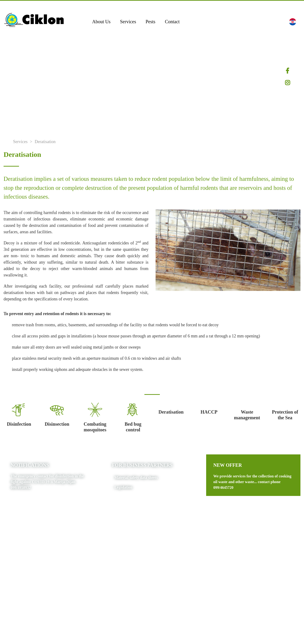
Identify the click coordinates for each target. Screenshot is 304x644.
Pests (150, 22)
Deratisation (45, 142)
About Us (101, 22)
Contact (172, 22)
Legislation (123, 487)
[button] (293, 22)
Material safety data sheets (136, 478)
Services (128, 22)
